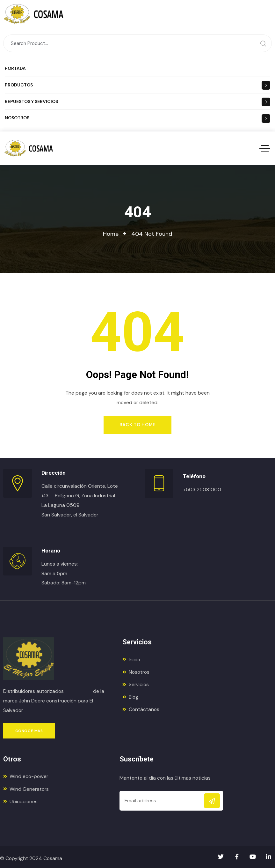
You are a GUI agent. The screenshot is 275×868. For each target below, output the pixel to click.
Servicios (136, 684)
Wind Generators (26, 789)
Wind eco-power (26, 776)
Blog (130, 697)
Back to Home (137, 425)
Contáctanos (141, 709)
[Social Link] (221, 857)
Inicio (131, 660)
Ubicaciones (20, 801)
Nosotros (136, 672)
